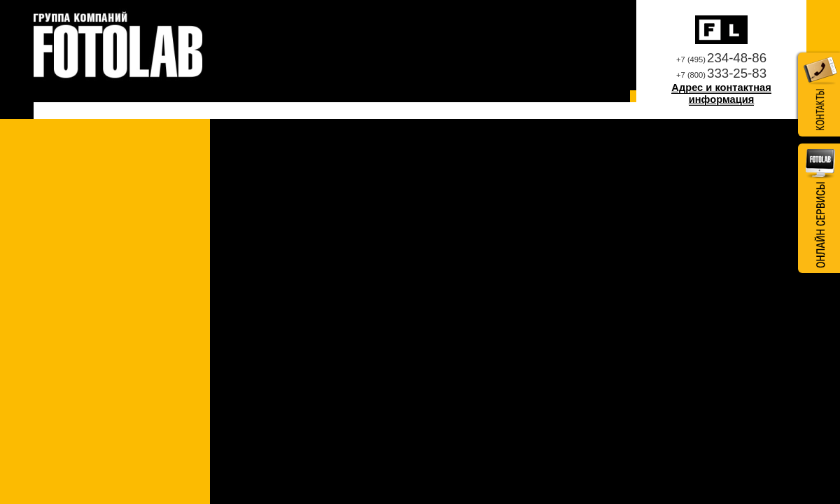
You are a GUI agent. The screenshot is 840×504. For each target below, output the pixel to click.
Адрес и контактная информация (721, 94)
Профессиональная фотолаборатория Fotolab (118, 46)
